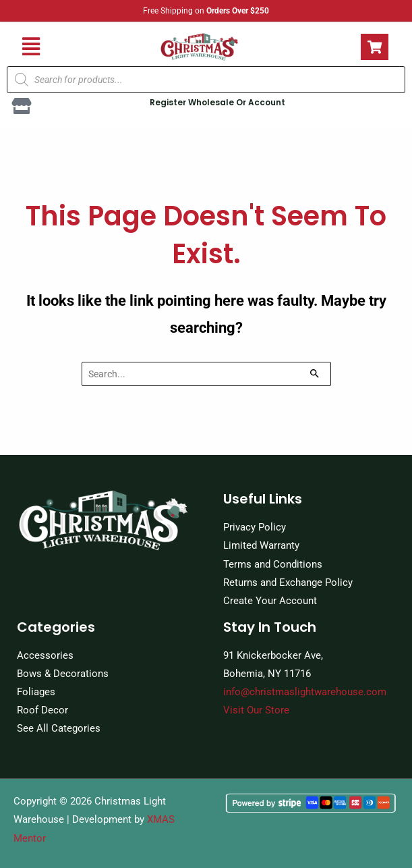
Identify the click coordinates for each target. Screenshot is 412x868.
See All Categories (59, 728)
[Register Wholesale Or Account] (22, 106)
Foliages (36, 692)
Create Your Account (270, 601)
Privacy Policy (255, 527)
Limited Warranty (261, 545)
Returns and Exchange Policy (288, 582)
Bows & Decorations (63, 674)
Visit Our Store (256, 710)
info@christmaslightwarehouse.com (305, 692)
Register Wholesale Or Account (217, 102)
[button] (31, 47)
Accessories (45, 655)
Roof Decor (42, 710)
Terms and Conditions (273, 564)
